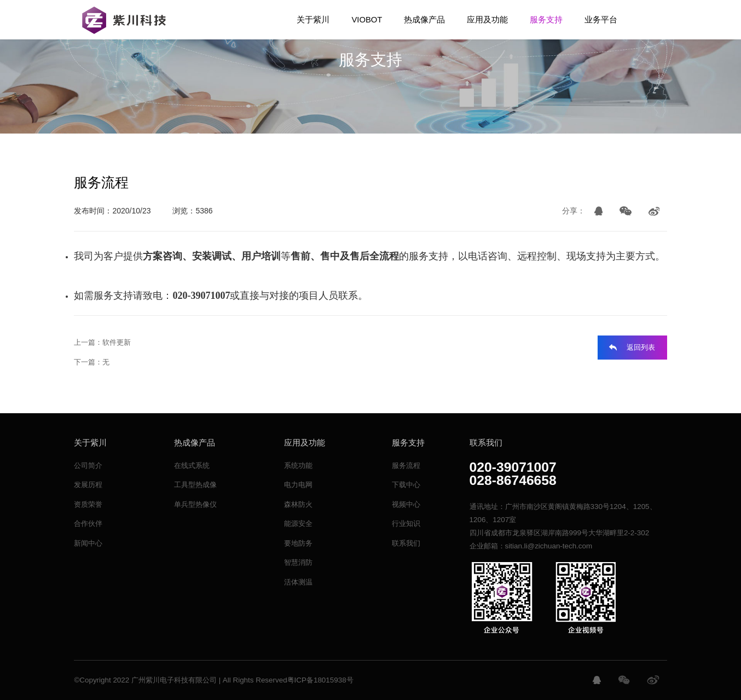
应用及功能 (487, 20)
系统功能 (298, 465)
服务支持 (546, 20)
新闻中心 (88, 543)
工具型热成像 (195, 485)
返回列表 (641, 347)
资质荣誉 (88, 504)
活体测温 (298, 582)
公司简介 (88, 465)
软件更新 (117, 342)
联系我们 (406, 543)
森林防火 (298, 504)
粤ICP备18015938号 (320, 680)
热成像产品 (424, 20)
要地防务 (298, 543)
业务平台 (601, 20)
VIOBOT (367, 20)
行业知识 (406, 523)
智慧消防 (298, 562)
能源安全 (298, 523)
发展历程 (88, 485)
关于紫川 (313, 20)
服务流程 (406, 465)
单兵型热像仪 (195, 504)
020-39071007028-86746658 (513, 474)
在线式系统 (192, 465)
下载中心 (406, 485)
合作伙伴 (88, 523)
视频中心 (406, 504)
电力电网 (298, 485)
